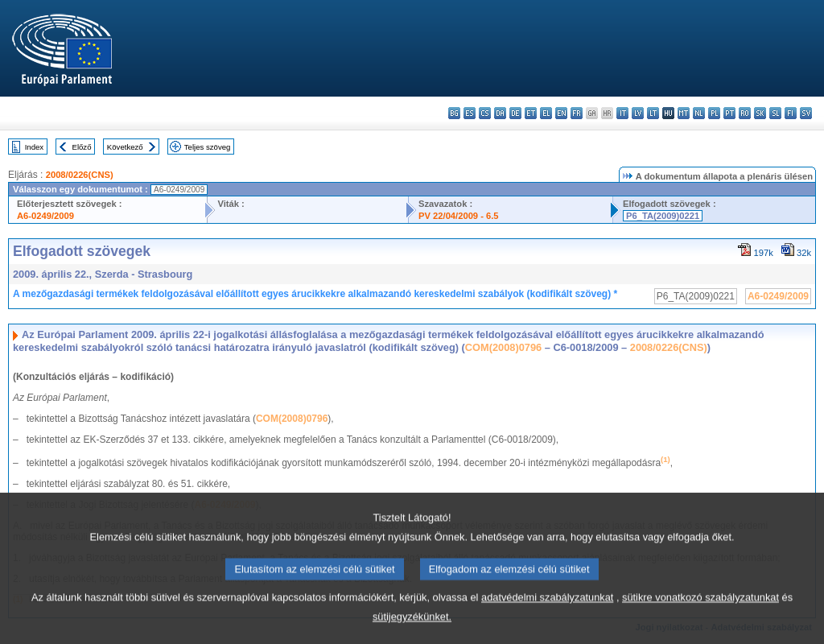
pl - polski (714, 113)
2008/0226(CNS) (80, 175)
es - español (470, 113)
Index (34, 147)
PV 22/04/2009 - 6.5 (459, 216)
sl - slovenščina (775, 113)
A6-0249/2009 (45, 216)
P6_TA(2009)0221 (663, 216)
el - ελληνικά (546, 113)
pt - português (729, 113)
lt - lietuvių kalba (653, 113)
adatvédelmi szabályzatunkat (547, 615)
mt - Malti (684, 113)
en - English (561, 113)
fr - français (577, 113)
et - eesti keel (531, 113)
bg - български (454, 113)
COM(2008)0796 (503, 347)
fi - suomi (791, 113)
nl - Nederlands (699, 113)
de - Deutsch (515, 113)
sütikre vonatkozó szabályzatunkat (700, 615)
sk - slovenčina (760, 113)
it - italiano (622, 113)
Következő (125, 147)
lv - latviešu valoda (638, 113)
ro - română (745, 113)
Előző (82, 147)
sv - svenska (806, 113)
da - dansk (500, 113)
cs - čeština (485, 113)
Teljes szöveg (208, 147)
